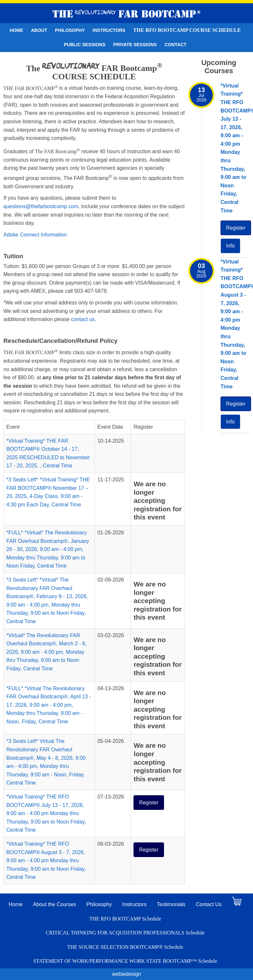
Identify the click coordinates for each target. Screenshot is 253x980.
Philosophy (70, 30)
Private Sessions (135, 45)
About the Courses (55, 904)
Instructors (109, 30)
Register (149, 803)
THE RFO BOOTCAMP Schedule (125, 919)
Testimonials (171, 904)
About (39, 30)
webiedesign (127, 974)
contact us (83, 319)
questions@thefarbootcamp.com (41, 206)
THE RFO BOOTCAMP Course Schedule (187, 30)
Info (230, 246)
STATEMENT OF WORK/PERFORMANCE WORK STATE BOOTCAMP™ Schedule (125, 961)
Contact (176, 45)
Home (16, 30)
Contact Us (209, 904)
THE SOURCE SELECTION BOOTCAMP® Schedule (125, 947)
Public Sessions (85, 45)
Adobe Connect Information (35, 235)
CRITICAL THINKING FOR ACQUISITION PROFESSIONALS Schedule (125, 933)
